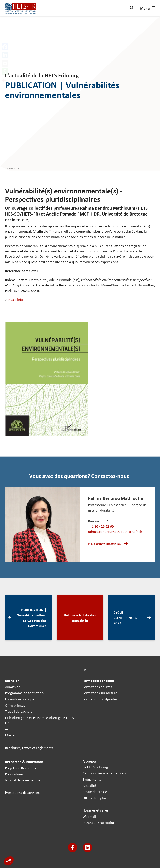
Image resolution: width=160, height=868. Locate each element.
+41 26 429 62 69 (101, 526)
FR (84, 669)
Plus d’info (16, 299)
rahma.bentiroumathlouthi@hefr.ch (115, 531)
